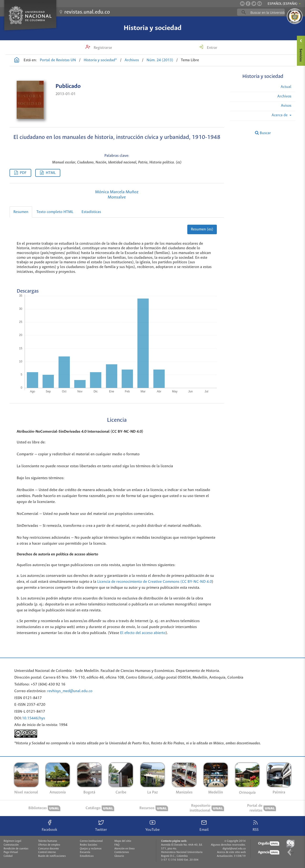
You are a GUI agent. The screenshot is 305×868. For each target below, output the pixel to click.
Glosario (119, 856)
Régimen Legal (12, 841)
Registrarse (102, 48)
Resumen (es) (202, 229)
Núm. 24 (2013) (160, 60)
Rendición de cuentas (16, 849)
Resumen (21, 212)
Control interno (47, 852)
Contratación (11, 845)
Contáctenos (122, 852)
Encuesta (85, 852)
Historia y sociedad (153, 28)
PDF (23, 173)
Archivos (132, 60)
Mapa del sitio (123, 841)
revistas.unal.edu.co (87, 12)
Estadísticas (91, 212)
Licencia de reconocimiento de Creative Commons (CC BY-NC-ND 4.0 (155, 582)
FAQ (117, 845)
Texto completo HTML (55, 212)
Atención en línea (125, 849)
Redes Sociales (89, 845)
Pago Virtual (11, 852)
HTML (51, 173)
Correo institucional (91, 841)
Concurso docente (48, 849)
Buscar (263, 133)
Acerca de (280, 115)
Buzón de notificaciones (52, 856)
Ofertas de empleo (49, 845)
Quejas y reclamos (91, 849)
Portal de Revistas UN (58, 60)
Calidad (8, 856)
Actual (286, 87)
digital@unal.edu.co (234, 849)
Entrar (212, 48)
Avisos (286, 106)
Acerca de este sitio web (231, 852)
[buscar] (268, 12)
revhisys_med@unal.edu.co (70, 691)
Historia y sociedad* (100, 60)
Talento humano (48, 841)
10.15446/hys (33, 718)
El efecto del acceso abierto (143, 633)
